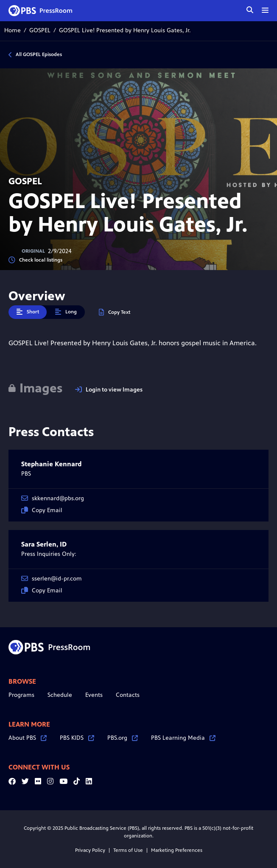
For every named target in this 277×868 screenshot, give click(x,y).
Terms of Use (128, 850)
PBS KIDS (77, 738)
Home (13, 30)
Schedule (60, 695)
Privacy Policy (90, 850)
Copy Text (115, 312)
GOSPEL (40, 30)
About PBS (28, 738)
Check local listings (35, 260)
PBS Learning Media (183, 738)
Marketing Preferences (177, 850)
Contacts (128, 695)
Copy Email (42, 510)
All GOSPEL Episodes (39, 54)
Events (94, 695)
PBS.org (123, 738)
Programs (21, 695)
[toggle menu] (265, 10)
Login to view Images (109, 390)
